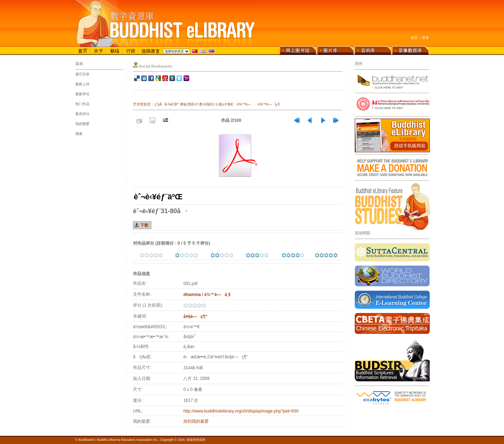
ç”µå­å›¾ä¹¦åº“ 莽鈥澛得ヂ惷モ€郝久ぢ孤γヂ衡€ (194, 104)
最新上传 (82, 84)
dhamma (192, 295)
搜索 (79, 134)
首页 (414, 38)
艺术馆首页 (142, 104)
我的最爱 (82, 124)
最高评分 (82, 114)
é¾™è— (245, 104)
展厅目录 (82, 74)
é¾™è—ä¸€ (269, 104)
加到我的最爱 (196, 421)
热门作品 (82, 104)
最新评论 (82, 94)
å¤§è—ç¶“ (195, 317)
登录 (425, 38)
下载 (144, 225)
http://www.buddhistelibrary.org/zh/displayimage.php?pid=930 (241, 411)
